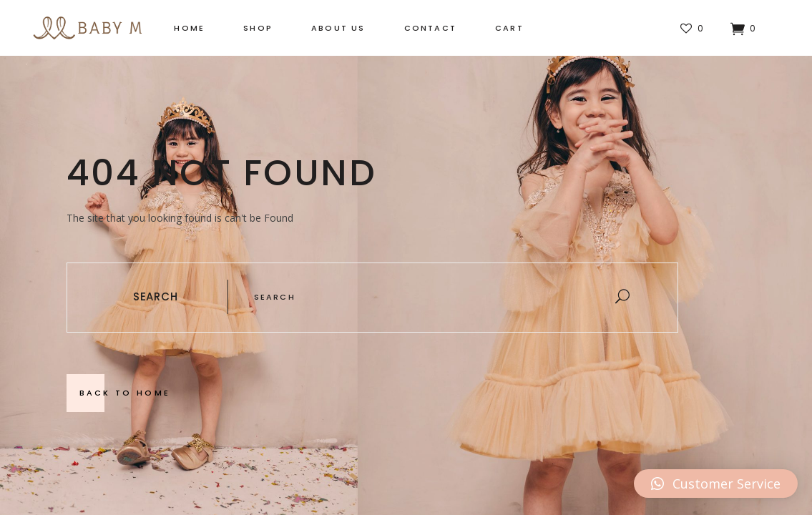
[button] (716, 484)
